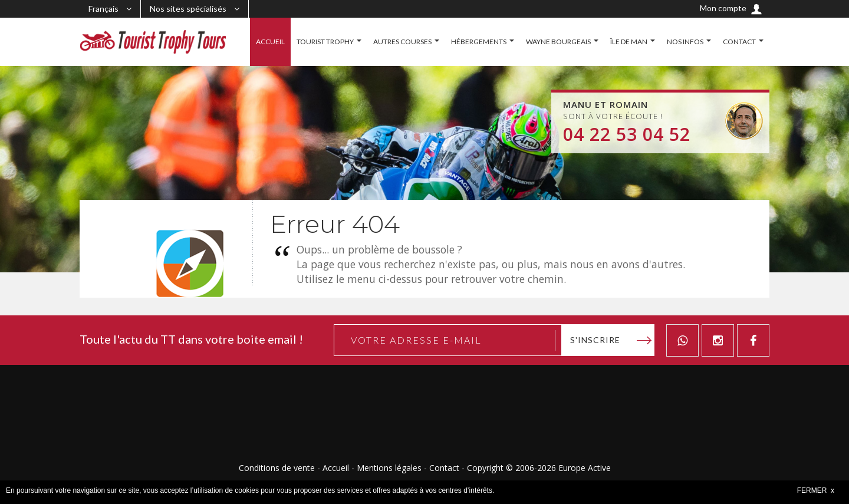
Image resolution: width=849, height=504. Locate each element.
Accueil (336, 468)
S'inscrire (595, 340)
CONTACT (739, 42)
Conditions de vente (277, 468)
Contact (444, 468)
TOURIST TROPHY (325, 42)
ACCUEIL (270, 42)
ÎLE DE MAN (629, 42)
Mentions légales (389, 468)
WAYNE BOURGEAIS (558, 42)
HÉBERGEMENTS (479, 42)
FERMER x (816, 490)
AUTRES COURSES (402, 42)
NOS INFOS (685, 42)
